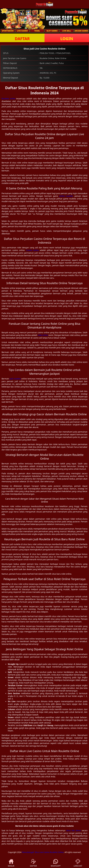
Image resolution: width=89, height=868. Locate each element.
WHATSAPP (56, 863)
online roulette (66, 196)
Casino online (32, 250)
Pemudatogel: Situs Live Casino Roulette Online (43, 852)
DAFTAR (22, 39)
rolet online (43, 335)
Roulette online (8, 99)
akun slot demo (74, 830)
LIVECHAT (78, 863)
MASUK (11, 863)
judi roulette (15, 379)
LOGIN (67, 39)
